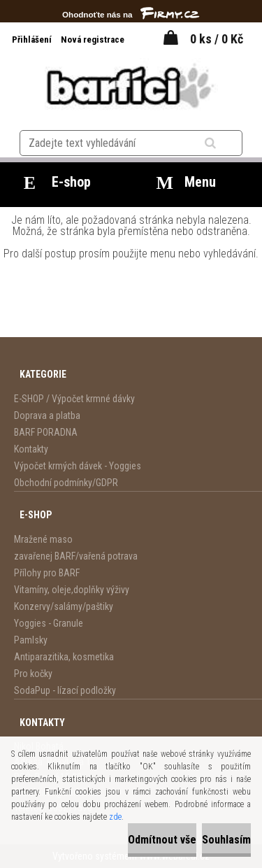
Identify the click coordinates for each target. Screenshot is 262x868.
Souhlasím (226, 840)
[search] (227, 143)
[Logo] (131, 85)
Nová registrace (93, 40)
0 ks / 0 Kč (217, 39)
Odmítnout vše (162, 840)
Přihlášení (33, 40)
